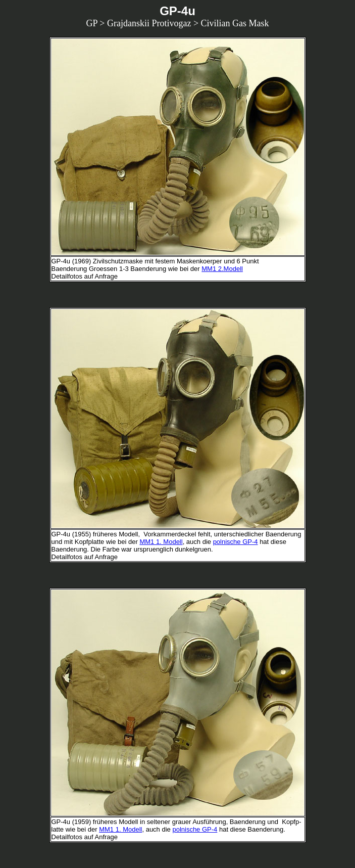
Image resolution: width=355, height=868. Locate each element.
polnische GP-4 (236, 542)
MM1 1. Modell (161, 542)
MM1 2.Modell (222, 269)
